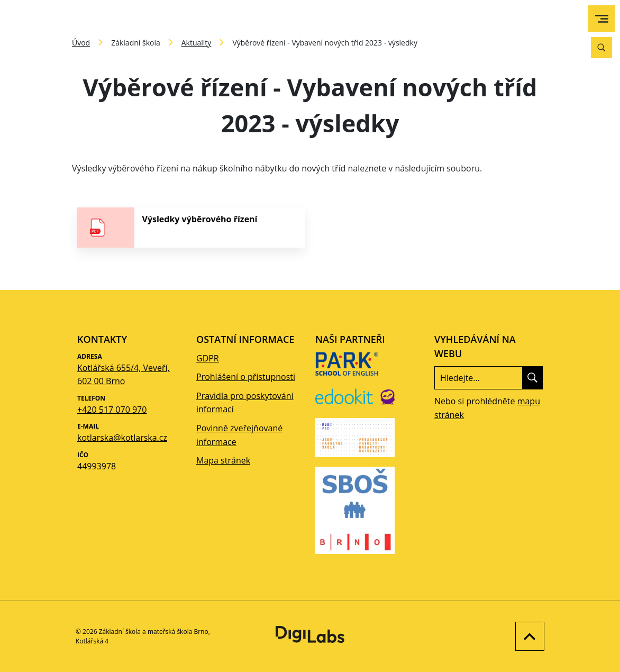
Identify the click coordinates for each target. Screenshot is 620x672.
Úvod (81, 43)
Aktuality (197, 43)
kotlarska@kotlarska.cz (122, 438)
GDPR (208, 358)
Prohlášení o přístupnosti (246, 377)
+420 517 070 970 (112, 410)
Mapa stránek (223, 460)
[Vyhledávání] (601, 48)
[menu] (602, 19)
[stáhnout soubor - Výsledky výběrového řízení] (191, 228)
